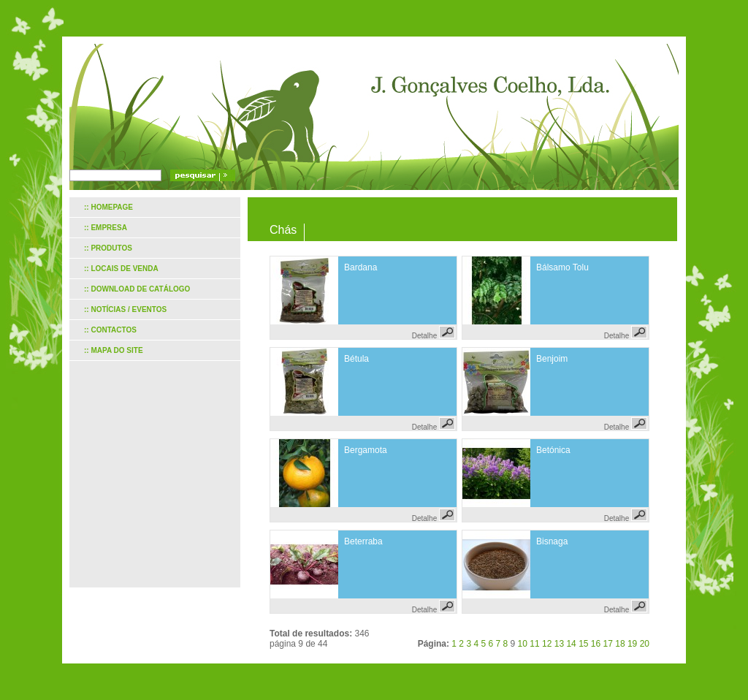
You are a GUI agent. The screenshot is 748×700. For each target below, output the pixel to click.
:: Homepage (108, 207)
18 (620, 644)
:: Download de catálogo (137, 289)
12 (547, 644)
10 (523, 644)
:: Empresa (106, 228)
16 (596, 644)
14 (571, 644)
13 (559, 644)
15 (583, 644)
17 (608, 644)
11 (534, 644)
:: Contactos (110, 330)
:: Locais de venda (121, 269)
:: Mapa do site (114, 350)
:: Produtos (108, 248)
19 (632, 644)
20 (645, 644)
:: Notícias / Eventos (125, 309)
